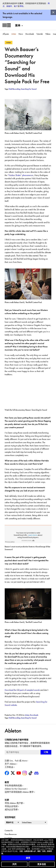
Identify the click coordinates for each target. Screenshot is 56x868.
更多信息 (42, 864)
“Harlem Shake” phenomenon (21, 175)
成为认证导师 (11, 810)
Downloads (30, 34)
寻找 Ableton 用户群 (14, 803)
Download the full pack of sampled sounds (22, 690)
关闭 (14, 864)
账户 (16, 6)
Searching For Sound (29, 718)
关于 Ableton (10, 764)
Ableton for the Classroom (16, 789)
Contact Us (9, 830)
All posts (6, 34)
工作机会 (9, 767)
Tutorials (40, 34)
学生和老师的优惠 (13, 786)
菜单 (18, 25)
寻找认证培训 (11, 806)
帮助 (21, 6)
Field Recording (14, 718)
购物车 (9, 6)
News (21, 34)
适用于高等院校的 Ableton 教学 (19, 792)
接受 (28, 858)
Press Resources (11, 834)
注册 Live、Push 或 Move (16, 761)
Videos (48, 34)
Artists (14, 34)
